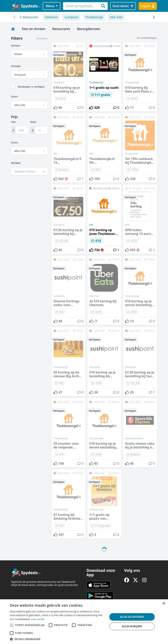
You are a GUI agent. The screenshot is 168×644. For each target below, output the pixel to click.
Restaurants (29, 17)
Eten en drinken (34, 29)
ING (91, 225)
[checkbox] (13, 87)
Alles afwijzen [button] (132, 626)
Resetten (42, 38)
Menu (52, 6)
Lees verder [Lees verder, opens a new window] (38, 619)
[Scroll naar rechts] (15, 17)
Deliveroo (51, 17)
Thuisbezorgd (94, 17)
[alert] (84, 622)
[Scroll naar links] (153, 17)
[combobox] (29, 171)
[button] (57, 639)
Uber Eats (116, 17)
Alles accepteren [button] (132, 617)
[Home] (13, 29)
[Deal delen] (123, 6)
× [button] (164, 604)
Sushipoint (71, 17)
